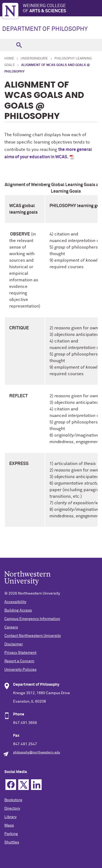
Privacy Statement (20, 653)
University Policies (20, 670)
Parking (11, 834)
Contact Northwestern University (33, 636)
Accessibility (15, 602)
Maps (9, 825)
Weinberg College (62, 9)
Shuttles (12, 842)
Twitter (24, 785)
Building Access (18, 610)
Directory (12, 809)
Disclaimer (14, 644)
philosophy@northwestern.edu (37, 753)
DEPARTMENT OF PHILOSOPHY (45, 29)
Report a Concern (19, 661)
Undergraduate (34, 59)
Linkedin (36, 785)
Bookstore (13, 800)
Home (9, 59)
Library (10, 817)
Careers (11, 627)
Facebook (11, 785)
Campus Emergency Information (32, 619)
